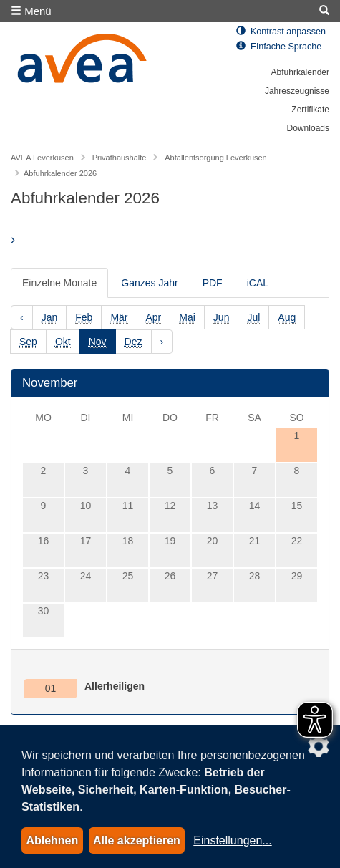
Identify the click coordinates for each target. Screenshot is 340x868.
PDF (213, 283)
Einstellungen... (232, 840)
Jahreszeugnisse (297, 91)
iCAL (258, 283)
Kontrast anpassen (281, 32)
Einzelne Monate (59, 283)
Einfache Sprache (279, 47)
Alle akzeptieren (137, 840)
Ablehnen (52, 840)
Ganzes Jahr (149, 283)
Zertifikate (310, 110)
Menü (31, 11)
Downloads (308, 128)
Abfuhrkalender (300, 72)
